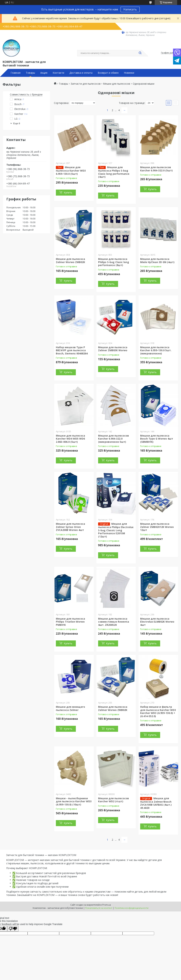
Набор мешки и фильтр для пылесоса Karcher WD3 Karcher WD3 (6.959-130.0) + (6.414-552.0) (158, 711)
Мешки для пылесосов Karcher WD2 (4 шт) (113, 800)
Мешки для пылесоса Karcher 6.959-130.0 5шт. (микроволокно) (156, 350)
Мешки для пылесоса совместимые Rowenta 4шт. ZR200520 (114, 622)
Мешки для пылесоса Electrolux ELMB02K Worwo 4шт (157, 622)
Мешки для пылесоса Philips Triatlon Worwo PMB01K (70, 622)
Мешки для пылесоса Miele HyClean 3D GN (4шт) (157, 261)
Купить (68, 192)
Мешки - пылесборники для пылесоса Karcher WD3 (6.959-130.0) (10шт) (74, 801)
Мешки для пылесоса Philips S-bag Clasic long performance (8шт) (114, 262)
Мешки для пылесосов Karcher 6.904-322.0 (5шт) (156, 169)
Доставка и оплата (81, 73)
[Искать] (140, 53)
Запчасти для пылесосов (86, 84)
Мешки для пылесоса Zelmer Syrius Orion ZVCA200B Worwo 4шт (70, 527)
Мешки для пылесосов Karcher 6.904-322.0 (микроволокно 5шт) (113, 439)
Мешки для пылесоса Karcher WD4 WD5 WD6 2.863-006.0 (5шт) (70, 439)
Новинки (129, 73)
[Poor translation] (13, 929)
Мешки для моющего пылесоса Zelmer (70, 708)
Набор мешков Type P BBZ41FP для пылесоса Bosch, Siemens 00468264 (72, 350)
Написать (130, 9)
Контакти (58, 73)
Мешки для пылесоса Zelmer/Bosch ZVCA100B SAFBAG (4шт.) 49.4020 (156, 803)
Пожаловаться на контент (99, 908)
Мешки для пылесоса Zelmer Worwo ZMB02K (70, 261)
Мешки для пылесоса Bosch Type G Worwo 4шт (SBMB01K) (157, 439)
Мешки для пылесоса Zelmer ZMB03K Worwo (113, 349)
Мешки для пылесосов (117, 84)
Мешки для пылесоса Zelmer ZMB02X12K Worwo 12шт (157, 527)
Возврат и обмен (108, 73)
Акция (44, 73)
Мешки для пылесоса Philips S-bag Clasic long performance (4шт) (114, 172)
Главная (16, 73)
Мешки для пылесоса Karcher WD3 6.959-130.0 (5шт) (71, 170)
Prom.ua (107, 905)
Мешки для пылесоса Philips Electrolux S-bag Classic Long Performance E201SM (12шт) (116, 530)
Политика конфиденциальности (132, 908)
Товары (30, 73)
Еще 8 (17, 123)
